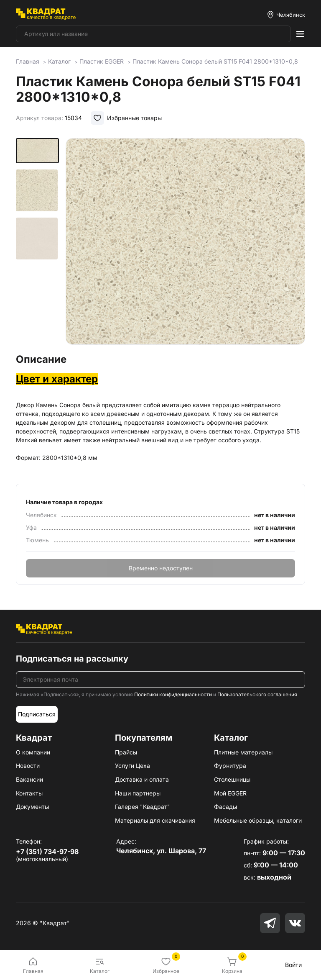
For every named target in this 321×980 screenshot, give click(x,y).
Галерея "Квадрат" (143, 807)
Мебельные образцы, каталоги (258, 820)
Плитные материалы (243, 752)
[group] (185, 243)
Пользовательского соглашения (257, 694)
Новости (28, 766)
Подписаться (37, 714)
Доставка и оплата (142, 779)
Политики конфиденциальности (173, 694)
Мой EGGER (230, 793)
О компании (33, 752)
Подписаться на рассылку (72, 659)
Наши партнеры (138, 793)
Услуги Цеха (132, 766)
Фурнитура (230, 766)
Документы (32, 807)
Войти (293, 965)
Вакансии (29, 779)
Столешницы (232, 779)
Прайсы (126, 752)
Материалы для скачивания (155, 820)
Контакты (29, 793)
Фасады (225, 807)
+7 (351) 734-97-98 (47, 852)
